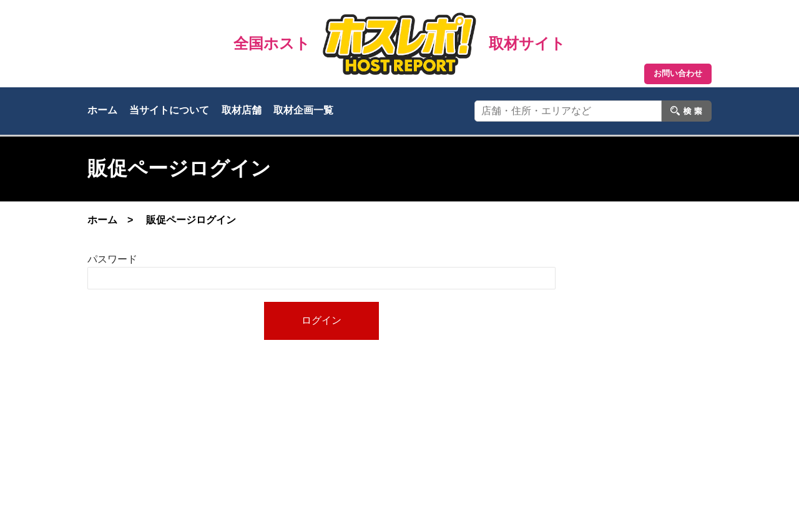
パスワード (112, 259)
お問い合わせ (678, 73)
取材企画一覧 (303, 110)
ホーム (102, 110)
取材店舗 (242, 110)
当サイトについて (169, 110)
